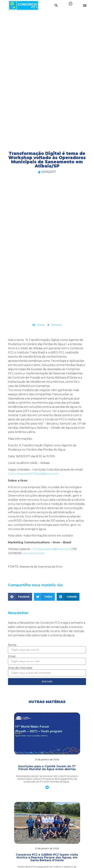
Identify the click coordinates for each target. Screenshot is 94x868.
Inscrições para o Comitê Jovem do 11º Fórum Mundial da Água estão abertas (47, 768)
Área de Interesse (20, 668)
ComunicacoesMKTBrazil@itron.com (33, 474)
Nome (12, 645)
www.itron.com (34, 553)
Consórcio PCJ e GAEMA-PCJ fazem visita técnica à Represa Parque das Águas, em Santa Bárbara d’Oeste (47, 857)
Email (12, 656)
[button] (56, 5)
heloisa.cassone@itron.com (51, 549)
